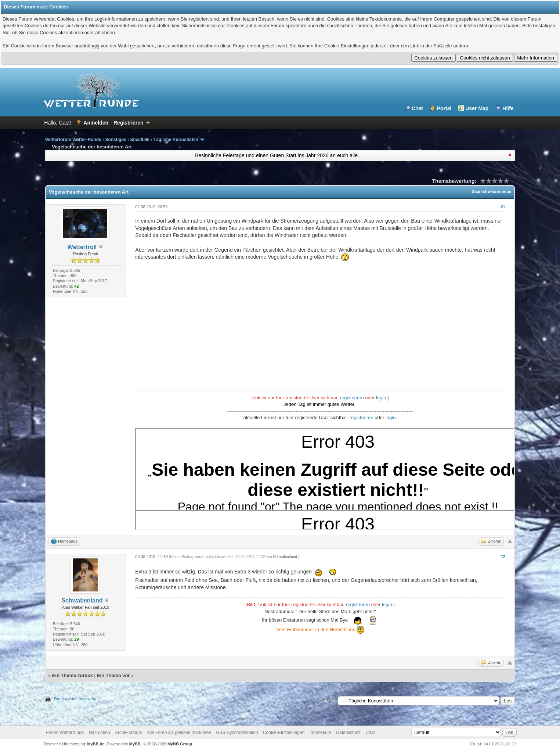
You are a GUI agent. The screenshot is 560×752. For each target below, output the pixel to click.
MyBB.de (96, 744)
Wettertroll (82, 247)
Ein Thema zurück (73, 675)
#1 (503, 207)
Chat (417, 108)
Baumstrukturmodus (491, 191)
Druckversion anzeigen (75, 699)
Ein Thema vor (113, 675)
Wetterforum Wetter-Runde (73, 140)
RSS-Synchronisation (237, 733)
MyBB (135, 744)
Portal (444, 108)
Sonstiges (115, 140)
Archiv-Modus (128, 733)
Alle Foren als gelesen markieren (179, 733)
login (381, 398)
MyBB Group (180, 744)
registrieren (352, 398)
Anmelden (96, 123)
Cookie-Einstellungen (284, 733)
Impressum (320, 733)
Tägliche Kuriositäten (176, 140)
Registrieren (129, 123)
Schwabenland (82, 600)
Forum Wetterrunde (65, 733)
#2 (503, 557)
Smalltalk (140, 140)
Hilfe (508, 108)
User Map (477, 108)
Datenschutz (348, 733)
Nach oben (100, 733)
